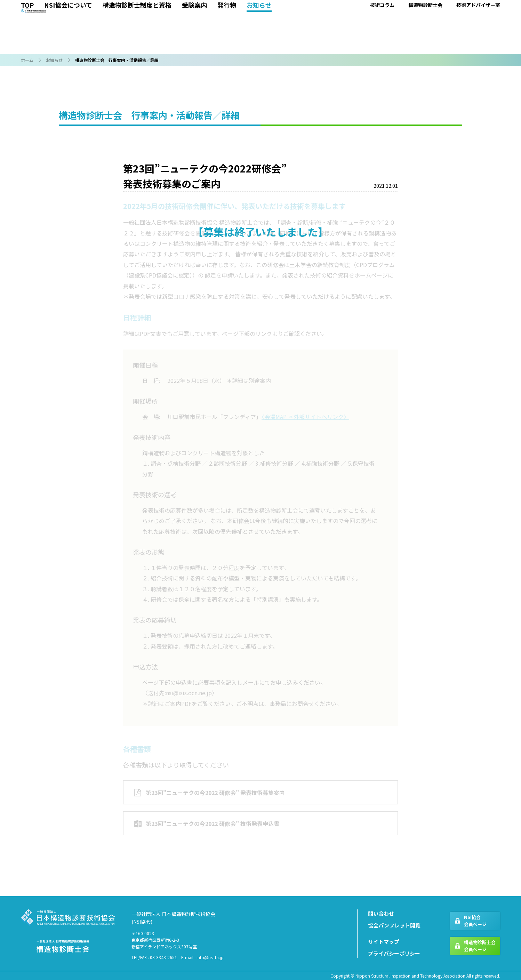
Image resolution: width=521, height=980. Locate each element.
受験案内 (194, 47)
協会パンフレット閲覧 (394, 925)
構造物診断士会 (425, 47)
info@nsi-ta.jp (210, 957)
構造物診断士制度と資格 (137, 47)
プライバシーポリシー (394, 953)
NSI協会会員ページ (475, 921)
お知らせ (259, 47)
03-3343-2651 (163, 957)
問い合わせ (381, 913)
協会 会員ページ (415, 19)
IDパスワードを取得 (482, 35)
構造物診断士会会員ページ (480, 946)
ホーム (27, 60)
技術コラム (382, 47)
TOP (27, 47)
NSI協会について (68, 47)
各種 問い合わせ (476, 19)
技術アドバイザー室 (478, 47)
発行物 (227, 47)
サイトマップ (384, 942)
